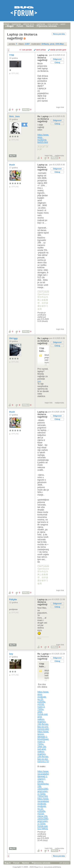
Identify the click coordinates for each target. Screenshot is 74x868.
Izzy (11, 654)
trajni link (60, 107)
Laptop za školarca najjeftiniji (42, 58)
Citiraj (57, 62)
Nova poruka (59, 34)
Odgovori (57, 59)
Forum (16, 863)
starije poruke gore (58, 50)
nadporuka (59, 156)
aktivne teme (29, 24)
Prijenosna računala (41, 863)
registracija (16, 24)
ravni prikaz (41, 50)
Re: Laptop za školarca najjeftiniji (43, 119)
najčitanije (41, 24)
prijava (6, 24)
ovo (39, 381)
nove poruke (53, 24)
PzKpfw (13, 600)
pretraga (9, 26)
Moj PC (13, 156)
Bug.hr (8, 863)
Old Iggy (14, 338)
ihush (12, 165)
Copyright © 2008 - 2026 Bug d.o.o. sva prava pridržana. (37, 867)
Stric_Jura (15, 116)
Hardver (26, 863)
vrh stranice (64, 863)
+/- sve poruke (26, 50)
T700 (12, 55)
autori (63, 24)
